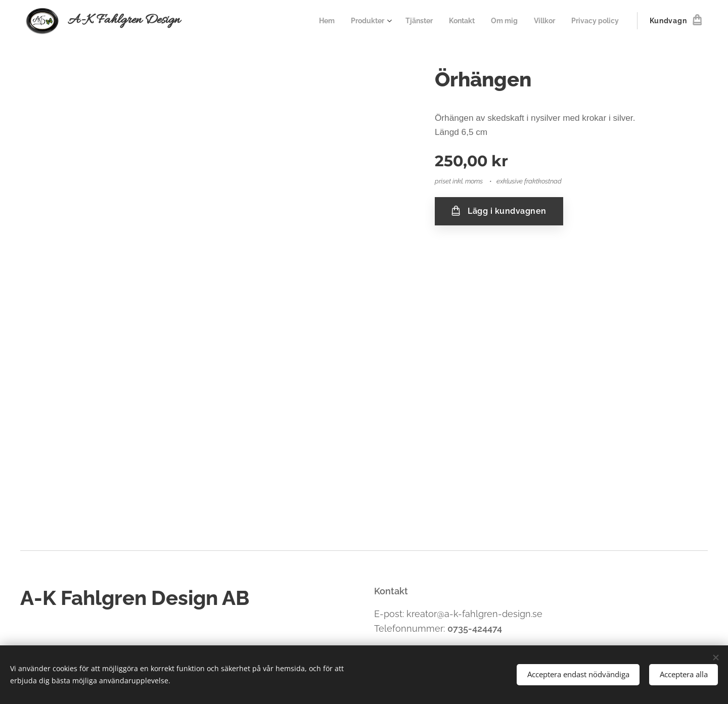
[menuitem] (311, 21)
